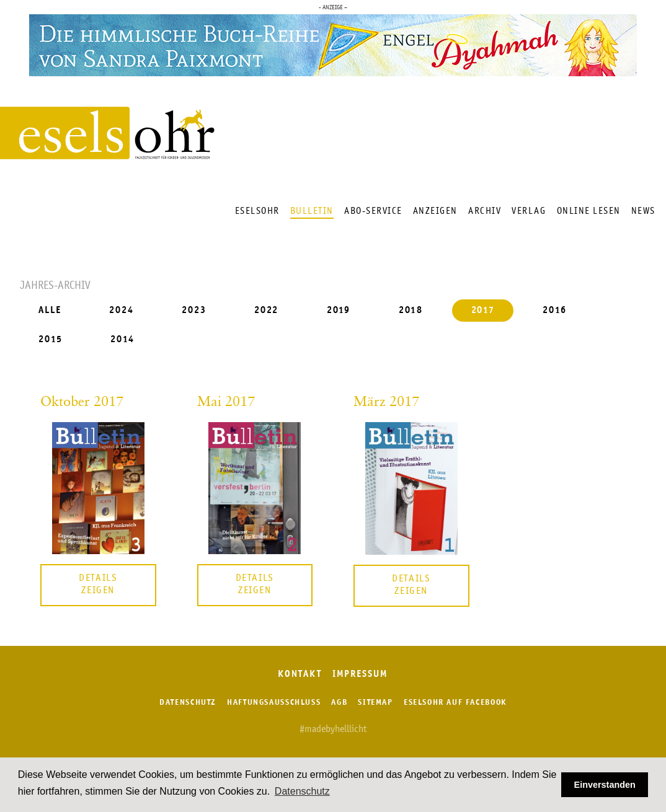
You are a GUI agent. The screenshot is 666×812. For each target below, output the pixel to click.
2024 (122, 311)
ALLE (50, 311)
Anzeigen (435, 211)
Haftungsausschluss (274, 703)
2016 (555, 311)
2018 (411, 311)
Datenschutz (188, 703)
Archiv (485, 211)
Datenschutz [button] (302, 791)
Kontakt (300, 675)
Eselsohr (257, 211)
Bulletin (312, 211)
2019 (339, 311)
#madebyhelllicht (333, 730)
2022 (267, 311)
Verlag (529, 211)
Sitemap (375, 703)
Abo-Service (373, 211)
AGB (339, 703)
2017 (483, 311)
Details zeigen (98, 584)
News (643, 211)
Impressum (360, 675)
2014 (122, 339)
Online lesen (589, 211)
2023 (194, 311)
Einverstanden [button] (605, 785)
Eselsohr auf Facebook (455, 703)
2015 (51, 339)
